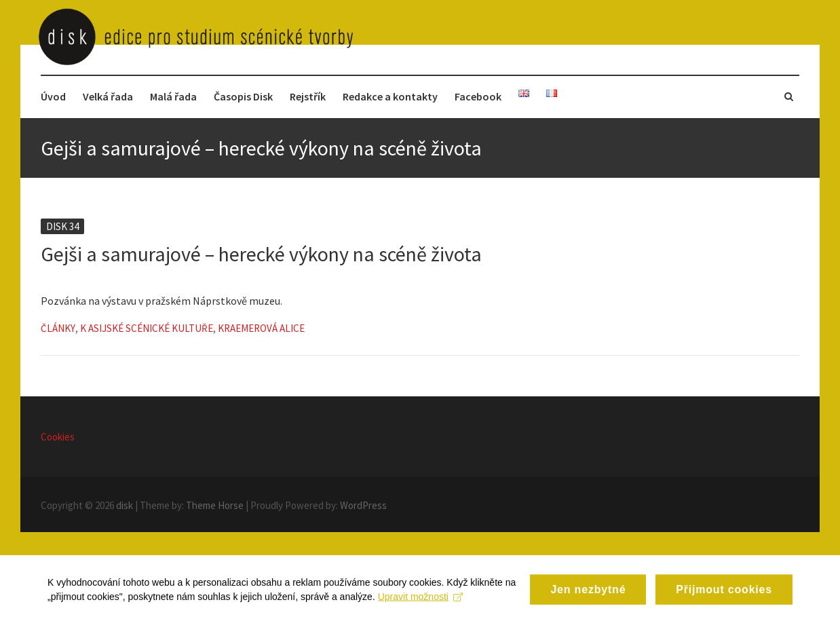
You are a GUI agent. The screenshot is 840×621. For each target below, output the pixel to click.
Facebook (478, 96)
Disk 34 (62, 226)
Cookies (58, 437)
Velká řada (108, 96)
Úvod (53, 96)
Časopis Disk (243, 96)
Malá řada (173, 96)
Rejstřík (308, 96)
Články (58, 328)
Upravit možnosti (420, 605)
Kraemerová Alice (261, 328)
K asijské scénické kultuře (147, 328)
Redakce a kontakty (390, 96)
